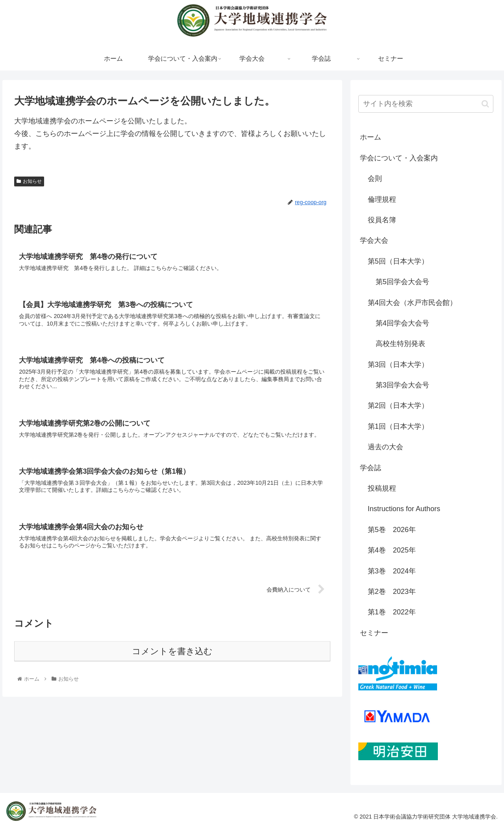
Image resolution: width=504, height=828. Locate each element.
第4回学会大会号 (402, 323)
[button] (485, 104)
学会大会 (374, 240)
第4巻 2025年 (392, 550)
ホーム (371, 137)
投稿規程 (382, 488)
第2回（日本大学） (398, 406)
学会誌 (371, 468)
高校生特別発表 (400, 344)
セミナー (374, 633)
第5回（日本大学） (398, 261)
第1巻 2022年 (392, 612)
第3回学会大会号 (402, 385)
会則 (375, 179)
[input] (426, 104)
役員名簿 (382, 220)
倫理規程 (382, 199)
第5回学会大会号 (402, 282)
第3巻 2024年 (392, 571)
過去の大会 (385, 447)
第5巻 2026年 (392, 530)
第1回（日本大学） (398, 426)
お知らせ (29, 181)
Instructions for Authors (404, 509)
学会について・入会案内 (399, 158)
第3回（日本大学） (398, 365)
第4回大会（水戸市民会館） (412, 303)
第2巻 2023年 (392, 592)
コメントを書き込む (172, 651)
